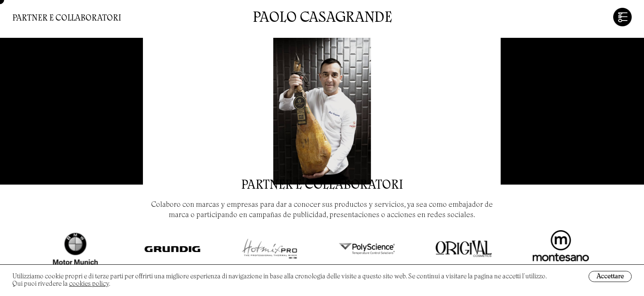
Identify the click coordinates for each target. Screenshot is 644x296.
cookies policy (89, 284)
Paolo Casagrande (322, 19)
